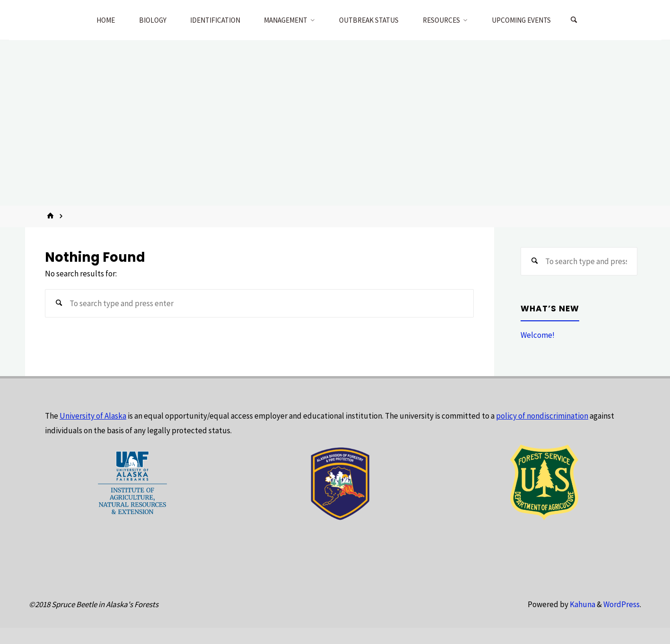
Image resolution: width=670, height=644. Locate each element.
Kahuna (582, 604)
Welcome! (538, 335)
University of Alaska (93, 416)
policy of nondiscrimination (542, 416)
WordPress (622, 604)
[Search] (574, 20)
